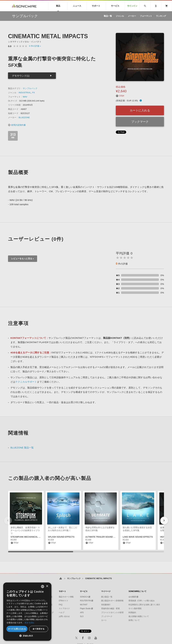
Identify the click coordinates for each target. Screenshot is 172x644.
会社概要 (132, 597)
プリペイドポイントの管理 (112, 613)
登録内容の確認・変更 (110, 609)
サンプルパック (30, 88)
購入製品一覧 (107, 597)
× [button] (47, 586)
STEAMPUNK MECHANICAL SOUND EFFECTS (33, 537)
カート (104, 620)
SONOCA (84, 597)
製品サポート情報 (66, 597)
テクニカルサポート (26, 382)
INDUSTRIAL (25, 93)
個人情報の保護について (139, 616)
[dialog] (27, 612)
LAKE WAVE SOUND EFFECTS (138, 537)
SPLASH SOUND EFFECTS (61, 537)
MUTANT (84, 605)
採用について (134, 620)
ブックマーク (140, 122)
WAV (25, 97)
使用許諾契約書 (17, 125)
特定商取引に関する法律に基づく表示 (144, 605)
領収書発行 (106, 605)
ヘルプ (62, 613)
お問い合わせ (64, 616)
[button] (164, 521)
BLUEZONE (24, 117)
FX (33, 93)
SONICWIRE (24, 6)
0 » (35, 46)
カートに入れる (140, 110)
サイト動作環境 (135, 609)
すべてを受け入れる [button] (17, 629)
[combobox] (43, 587)
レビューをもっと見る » (23, 259)
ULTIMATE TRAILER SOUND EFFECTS (104, 537)
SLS (82, 616)
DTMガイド (64, 601)
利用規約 (132, 613)
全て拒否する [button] (39, 629)
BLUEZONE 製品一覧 (22, 448)
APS (82, 613)
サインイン (132, 6)
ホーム (61, 579)
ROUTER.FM (85, 601)
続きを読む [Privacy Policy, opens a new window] (30, 623)
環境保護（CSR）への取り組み (141, 601)
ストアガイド (64, 609)
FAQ (61, 605)
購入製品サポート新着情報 (112, 601)
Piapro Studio (85, 609)
